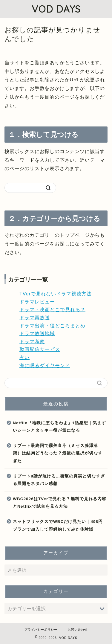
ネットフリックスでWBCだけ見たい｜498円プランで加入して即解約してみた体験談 (58, 525)
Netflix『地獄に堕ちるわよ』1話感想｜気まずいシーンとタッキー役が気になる (59, 427)
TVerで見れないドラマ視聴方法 (56, 294)
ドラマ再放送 (35, 318)
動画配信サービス (40, 349)
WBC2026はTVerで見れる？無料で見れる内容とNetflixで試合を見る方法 (60, 503)
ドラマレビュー (37, 302)
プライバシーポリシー (41, 629)
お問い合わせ (78, 629)
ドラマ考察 (32, 342)
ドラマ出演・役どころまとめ (52, 326)
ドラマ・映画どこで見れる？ (52, 310)
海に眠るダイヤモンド (45, 366)
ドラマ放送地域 (37, 334)
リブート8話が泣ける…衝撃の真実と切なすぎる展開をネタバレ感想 (59, 480)
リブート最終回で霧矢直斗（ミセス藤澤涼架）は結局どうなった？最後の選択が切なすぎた (58, 453)
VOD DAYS (56, 9)
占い (24, 357)
